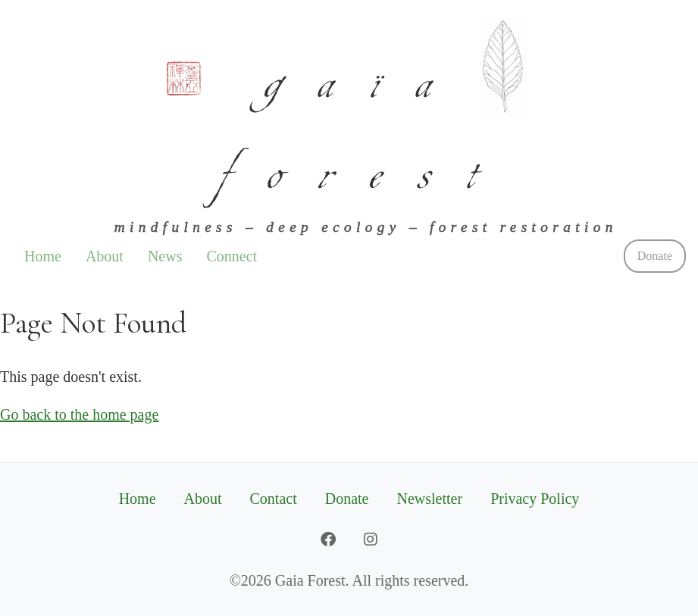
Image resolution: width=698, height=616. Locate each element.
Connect (232, 256)
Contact (274, 499)
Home (43, 256)
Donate (655, 256)
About (105, 256)
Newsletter (430, 499)
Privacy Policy (535, 499)
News (165, 256)
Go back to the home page (79, 414)
